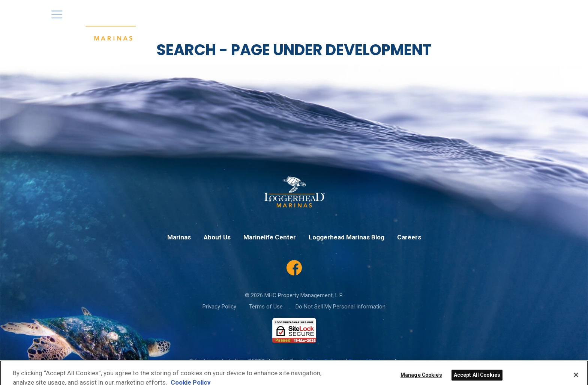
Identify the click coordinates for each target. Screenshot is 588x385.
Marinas (272, 18)
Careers (466, 18)
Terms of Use (266, 307)
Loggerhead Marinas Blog (346, 237)
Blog (440, 18)
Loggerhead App (401, 18)
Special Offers (348, 18)
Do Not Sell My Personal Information (340, 307)
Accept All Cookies (477, 379)
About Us (305, 18)
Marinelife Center (511, 18)
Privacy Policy (219, 307)
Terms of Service (367, 361)
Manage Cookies (421, 379)
